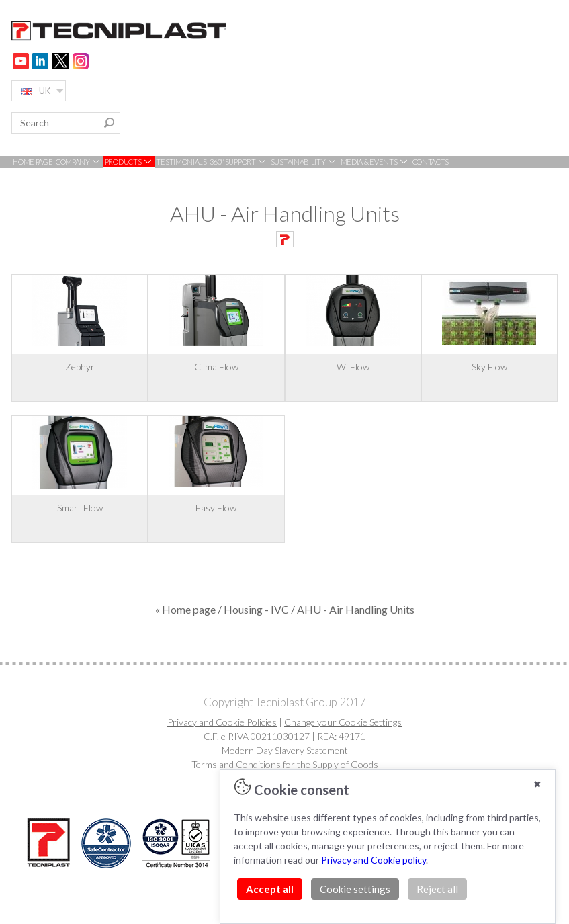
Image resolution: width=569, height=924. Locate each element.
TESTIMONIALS (181, 162)
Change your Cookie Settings (343, 722)
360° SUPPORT (238, 162)
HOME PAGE (33, 162)
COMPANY (79, 162)
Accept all (270, 889)
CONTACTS (431, 162)
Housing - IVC (256, 609)
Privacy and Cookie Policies (222, 722)
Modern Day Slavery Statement (285, 750)
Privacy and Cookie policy (374, 860)
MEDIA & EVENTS (375, 162)
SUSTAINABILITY (304, 162)
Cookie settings (355, 889)
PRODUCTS (129, 162)
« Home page (185, 609)
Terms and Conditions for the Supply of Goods (285, 764)
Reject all (437, 889)
